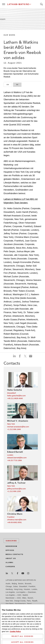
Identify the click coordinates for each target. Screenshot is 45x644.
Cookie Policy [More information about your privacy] (15, 639)
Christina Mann (15, 514)
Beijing (14, 584)
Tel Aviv (29, 606)
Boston (21, 584)
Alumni (9, 563)
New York (11, 424)
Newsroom (11, 546)
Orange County (20, 601)
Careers (10, 567)
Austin (8, 584)
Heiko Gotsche (15, 390)
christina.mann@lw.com (17, 520)
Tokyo (35, 606)
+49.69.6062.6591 (14, 522)
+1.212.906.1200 (14, 491)
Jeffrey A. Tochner (16, 483)
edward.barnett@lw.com (17, 458)
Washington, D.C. (16, 609)
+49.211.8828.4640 (15, 398)
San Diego (10, 604)
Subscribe (11, 541)
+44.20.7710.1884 (14, 460)
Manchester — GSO (13, 598)
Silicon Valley (10, 606)
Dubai (15, 586)
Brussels (28, 584)
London (10, 455)
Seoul (29, 604)
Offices (10, 550)
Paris (29, 601)
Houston (27, 589)
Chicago (9, 586)
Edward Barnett (15, 452)
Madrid (25, 595)
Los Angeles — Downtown (26, 592)
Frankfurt (11, 517)
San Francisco (20, 604)
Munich (30, 598)
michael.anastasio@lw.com (18, 427)
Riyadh (35, 601)
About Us (11, 558)
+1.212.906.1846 (14, 429)
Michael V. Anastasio (18, 421)
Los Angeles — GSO (13, 595)
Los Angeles (10, 592)
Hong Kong (18, 589)
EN (9, 84)
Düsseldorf (12, 393)
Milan (24, 598)
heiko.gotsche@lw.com (16, 396)
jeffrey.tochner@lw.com (16, 489)
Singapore (21, 606)
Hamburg (9, 589)
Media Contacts (14, 554)
